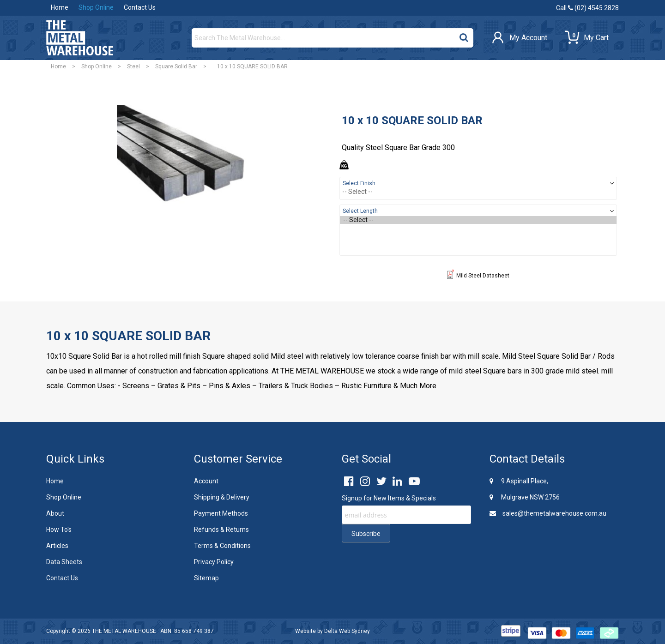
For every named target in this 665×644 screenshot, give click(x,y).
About (55, 513)
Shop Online (96, 7)
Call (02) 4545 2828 (587, 8)
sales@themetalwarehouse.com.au (548, 513)
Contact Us (140, 7)
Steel (133, 66)
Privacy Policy (214, 562)
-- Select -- (478, 220)
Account (206, 481)
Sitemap (206, 578)
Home (60, 7)
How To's (59, 530)
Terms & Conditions (222, 546)
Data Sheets (64, 562)
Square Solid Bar (176, 66)
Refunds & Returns (221, 530)
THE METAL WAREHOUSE (124, 631)
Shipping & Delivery (222, 497)
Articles (57, 546)
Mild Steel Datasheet (478, 276)
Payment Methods (221, 513)
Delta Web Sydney (347, 631)
